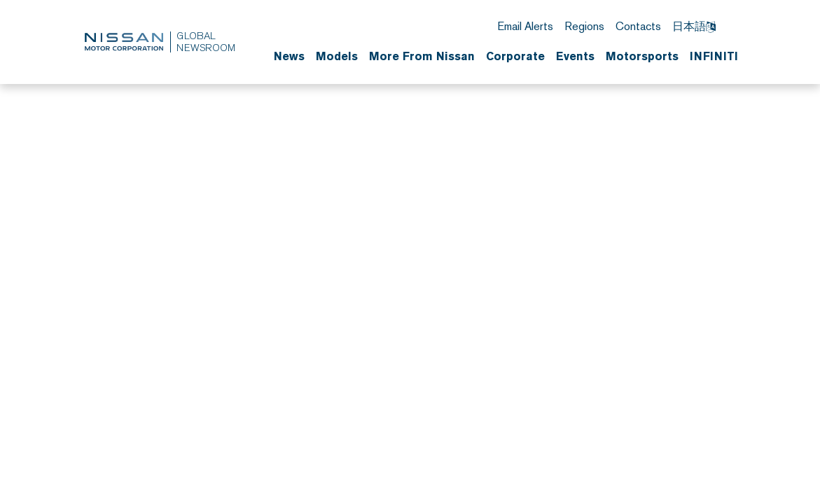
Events (575, 56)
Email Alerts (525, 26)
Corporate (515, 56)
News (289, 56)
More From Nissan (422, 56)
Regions (584, 26)
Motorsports (642, 56)
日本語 (694, 26)
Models (337, 56)
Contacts (638, 26)
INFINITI (714, 56)
